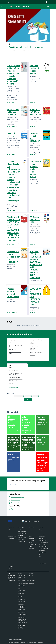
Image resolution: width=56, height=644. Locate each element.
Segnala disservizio (12, 536)
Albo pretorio (11, 538)
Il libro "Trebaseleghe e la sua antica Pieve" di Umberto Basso (43, 560)
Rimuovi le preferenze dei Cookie (15, 640)
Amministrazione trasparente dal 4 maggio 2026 (22, 533)
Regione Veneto (12, 569)
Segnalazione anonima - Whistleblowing (42, 538)
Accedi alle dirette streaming (43, 533)
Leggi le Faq (31, 549)
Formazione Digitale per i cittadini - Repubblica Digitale (43, 544)
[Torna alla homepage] (31, 521)
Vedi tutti (28, 400)
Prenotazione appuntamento (11, 533)
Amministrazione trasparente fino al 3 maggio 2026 (22, 539)
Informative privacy (33, 532)
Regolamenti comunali (32, 535)
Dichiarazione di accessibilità (32, 539)
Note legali (31, 546)
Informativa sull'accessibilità (32, 543)
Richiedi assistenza (12, 530)
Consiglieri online (43, 530)
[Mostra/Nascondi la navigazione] (1, 6)
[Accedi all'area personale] (47, 2)
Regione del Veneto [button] (11, 2)
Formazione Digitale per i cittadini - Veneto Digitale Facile (43, 552)
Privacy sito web (32, 530)
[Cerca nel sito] (48, 7)
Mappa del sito (11, 636)
